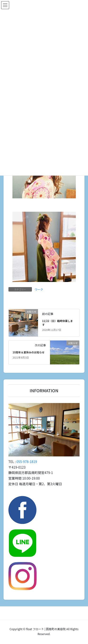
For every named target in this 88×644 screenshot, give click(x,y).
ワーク (39, 289)
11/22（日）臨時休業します (57, 323)
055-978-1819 (27, 462)
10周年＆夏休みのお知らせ (28, 352)
